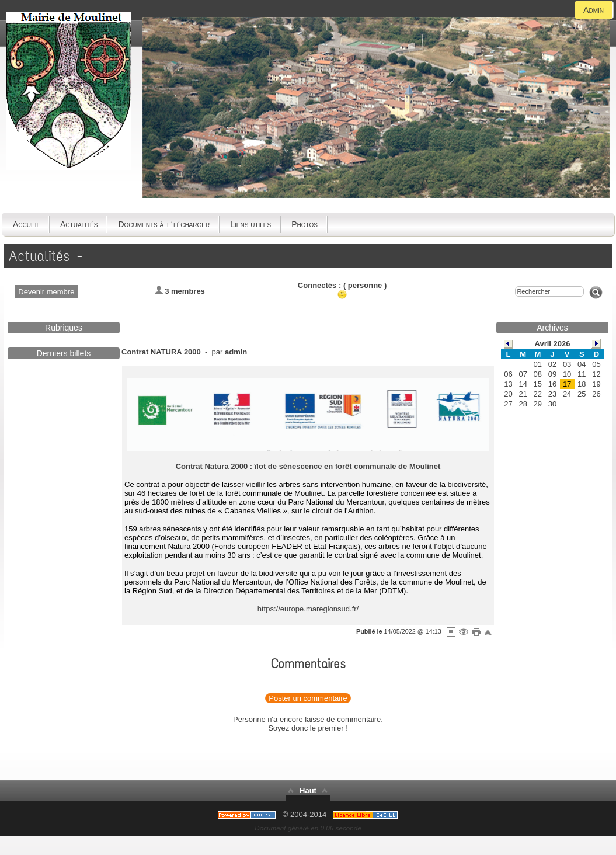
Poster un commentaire (308, 698)
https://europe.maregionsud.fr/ (308, 609)
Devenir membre (46, 292)
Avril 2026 (553, 344)
